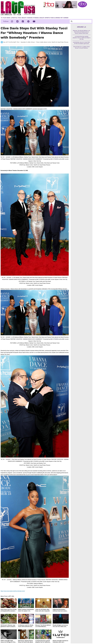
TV (2, 18)
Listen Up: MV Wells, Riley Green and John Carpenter (43, 610)
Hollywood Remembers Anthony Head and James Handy (60, 610)
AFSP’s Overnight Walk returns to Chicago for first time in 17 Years (8, 641)
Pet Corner (64, 18)
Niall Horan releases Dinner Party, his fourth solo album (26, 641)
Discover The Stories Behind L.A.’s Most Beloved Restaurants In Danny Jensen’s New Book (43, 626)
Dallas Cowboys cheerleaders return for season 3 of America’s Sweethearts (26, 610)
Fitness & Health (39, 18)
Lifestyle (14, 18)
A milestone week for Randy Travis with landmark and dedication (26, 626)
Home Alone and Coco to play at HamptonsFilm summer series (9, 610)
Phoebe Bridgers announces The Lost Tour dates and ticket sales (60, 626)
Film (4, 18)
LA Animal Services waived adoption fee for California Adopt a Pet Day (43, 641)
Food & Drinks (55, 18)
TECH (20, 18)
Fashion (30, 18)
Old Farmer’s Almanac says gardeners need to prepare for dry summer (8, 626)
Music (8, 18)
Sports (47, 18)
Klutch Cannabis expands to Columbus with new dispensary (60, 641)
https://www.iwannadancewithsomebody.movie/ (13, 591)
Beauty (24, 18)
